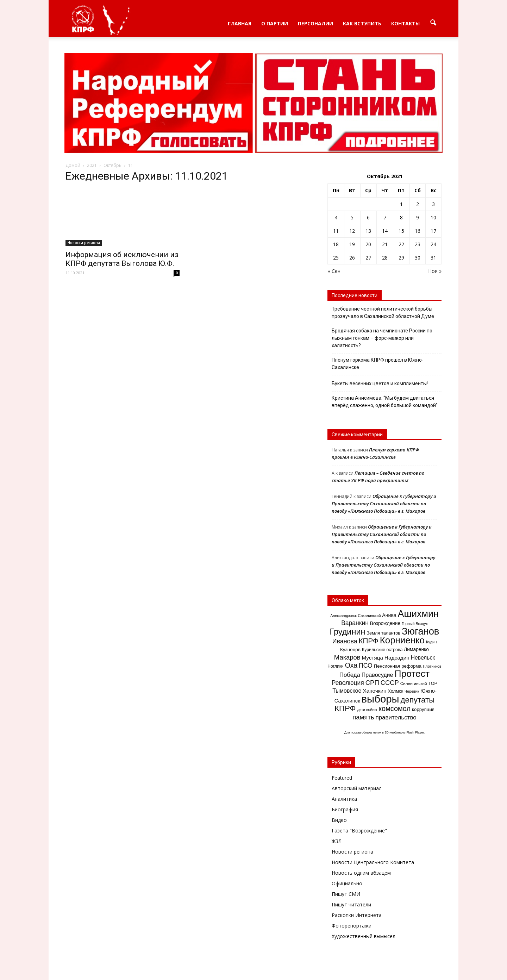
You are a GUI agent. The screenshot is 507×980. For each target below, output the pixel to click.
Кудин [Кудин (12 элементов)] (431, 642)
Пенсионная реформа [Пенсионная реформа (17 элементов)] (398, 666)
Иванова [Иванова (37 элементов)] (345, 641)
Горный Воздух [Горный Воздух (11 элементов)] (415, 624)
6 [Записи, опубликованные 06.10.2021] (368, 217)
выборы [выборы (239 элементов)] (380, 699)
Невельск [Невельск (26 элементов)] (423, 658)
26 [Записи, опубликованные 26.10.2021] (352, 258)
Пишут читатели (351, 904)
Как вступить (362, 23)
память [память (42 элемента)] (363, 717)
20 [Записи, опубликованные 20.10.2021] (368, 244)
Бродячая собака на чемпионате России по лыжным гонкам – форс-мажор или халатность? (382, 338)
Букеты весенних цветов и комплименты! (380, 383)
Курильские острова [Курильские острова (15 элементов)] (382, 650)
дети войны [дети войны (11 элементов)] (367, 710)
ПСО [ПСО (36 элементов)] (366, 666)
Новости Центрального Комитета (373, 862)
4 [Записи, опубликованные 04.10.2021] (336, 217)
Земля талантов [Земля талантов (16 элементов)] (383, 633)
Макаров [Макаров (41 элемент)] (347, 657)
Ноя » (435, 271)
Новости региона (84, 243)
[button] (433, 23)
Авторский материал (357, 788)
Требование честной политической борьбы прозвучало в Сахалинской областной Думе (383, 313)
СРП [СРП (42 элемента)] (372, 683)
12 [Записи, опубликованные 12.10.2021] (352, 231)
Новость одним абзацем (361, 873)
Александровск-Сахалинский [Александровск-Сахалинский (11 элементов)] (355, 616)
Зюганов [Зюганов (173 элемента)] (420, 631)
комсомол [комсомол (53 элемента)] (395, 709)
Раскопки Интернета (357, 915)
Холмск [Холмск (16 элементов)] (396, 691)
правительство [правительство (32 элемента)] (396, 717)
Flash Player (415, 732)
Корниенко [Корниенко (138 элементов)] (402, 640)
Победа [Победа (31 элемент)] (350, 675)
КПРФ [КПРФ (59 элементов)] (369, 641)
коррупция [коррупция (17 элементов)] (423, 709)
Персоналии (315, 23)
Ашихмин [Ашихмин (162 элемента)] (418, 614)
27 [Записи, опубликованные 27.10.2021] (368, 258)
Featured (342, 778)
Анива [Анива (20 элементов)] (389, 615)
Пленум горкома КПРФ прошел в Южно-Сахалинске (378, 364)
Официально (347, 883)
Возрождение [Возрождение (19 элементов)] (385, 623)
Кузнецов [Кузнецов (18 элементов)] (350, 650)
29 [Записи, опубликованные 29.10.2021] (401, 258)
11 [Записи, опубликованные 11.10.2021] (336, 231)
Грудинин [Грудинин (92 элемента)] (348, 632)
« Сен (334, 271)
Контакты (405, 23)
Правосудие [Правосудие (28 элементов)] (377, 675)
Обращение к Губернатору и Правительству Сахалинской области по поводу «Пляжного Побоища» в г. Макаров (384, 504)
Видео (339, 820)
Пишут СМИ (346, 894)
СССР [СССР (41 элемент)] (390, 683)
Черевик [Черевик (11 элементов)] (412, 691)
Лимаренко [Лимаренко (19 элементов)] (416, 649)
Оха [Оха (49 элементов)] (351, 665)
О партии (275, 23)
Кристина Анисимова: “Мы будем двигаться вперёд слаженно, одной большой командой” (385, 402)
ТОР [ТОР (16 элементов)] (433, 683)
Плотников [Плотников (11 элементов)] (432, 666)
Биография (345, 809)
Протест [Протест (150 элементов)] (412, 674)
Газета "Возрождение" (359, 831)
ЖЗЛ (337, 841)
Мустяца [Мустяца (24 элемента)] (372, 658)
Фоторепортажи (352, 926)
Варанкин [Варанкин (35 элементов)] (355, 623)
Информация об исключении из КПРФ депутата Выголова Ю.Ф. (122, 259)
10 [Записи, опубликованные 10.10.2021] (433, 217)
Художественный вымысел (364, 936)
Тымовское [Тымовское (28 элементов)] (347, 691)
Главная (240, 23)
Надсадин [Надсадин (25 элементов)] (397, 658)
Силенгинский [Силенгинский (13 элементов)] (414, 683)
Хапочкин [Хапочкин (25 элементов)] (374, 691)
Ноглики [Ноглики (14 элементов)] (335, 666)
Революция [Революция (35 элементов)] (348, 683)
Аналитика (344, 799)
